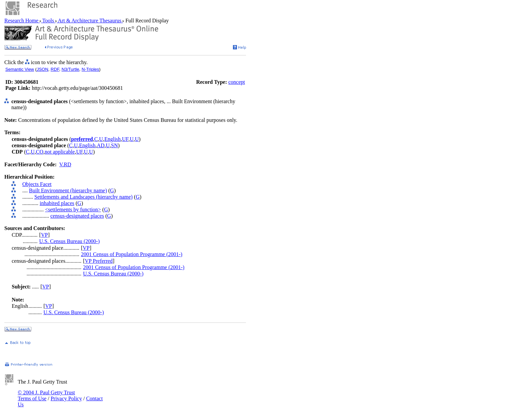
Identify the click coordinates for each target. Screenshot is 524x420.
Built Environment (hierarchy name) (68, 190)
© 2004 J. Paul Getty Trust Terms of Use (46, 395)
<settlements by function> (73, 209)
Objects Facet (37, 184)
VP (44, 235)
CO (39, 152)
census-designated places (77, 216)
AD (101, 145)
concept (237, 82)
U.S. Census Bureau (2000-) (69, 241)
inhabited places (57, 203)
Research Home (22, 21)
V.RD (65, 164)
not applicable (60, 152)
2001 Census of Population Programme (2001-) (132, 254)
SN (114, 145)
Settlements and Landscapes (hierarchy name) (84, 197)
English (112, 139)
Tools (48, 21)
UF (125, 139)
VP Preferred (99, 261)
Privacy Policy (66, 398)
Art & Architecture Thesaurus (90, 21)
